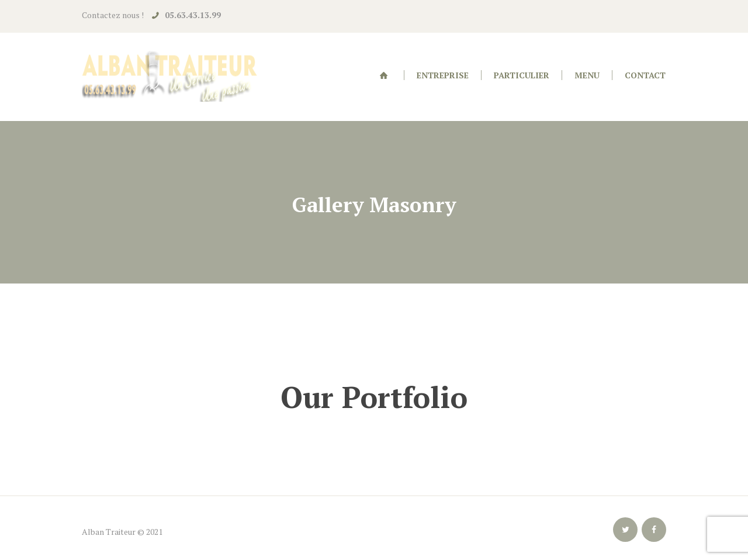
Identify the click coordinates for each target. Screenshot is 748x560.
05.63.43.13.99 (193, 15)
